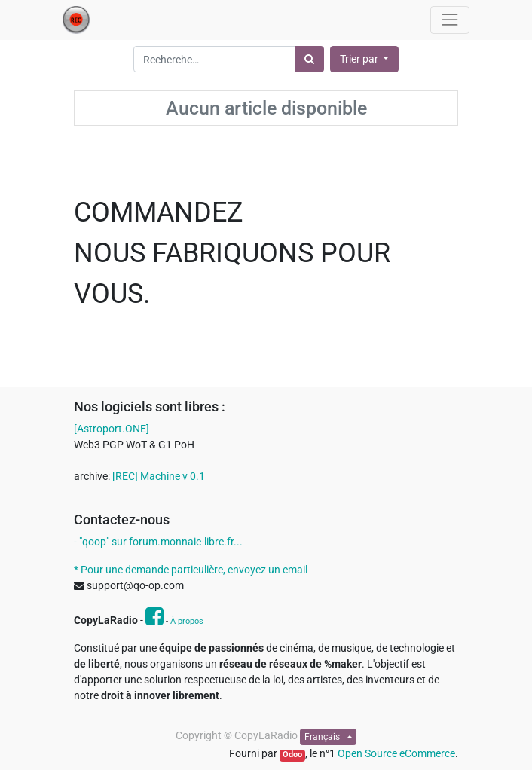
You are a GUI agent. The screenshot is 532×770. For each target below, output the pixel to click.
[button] (365, 59)
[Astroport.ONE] (112, 429)
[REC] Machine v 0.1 (159, 476)
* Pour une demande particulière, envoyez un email (191, 570)
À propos (187, 621)
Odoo (292, 755)
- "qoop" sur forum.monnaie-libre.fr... (158, 542)
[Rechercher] (309, 59)
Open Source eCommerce (396, 753)
